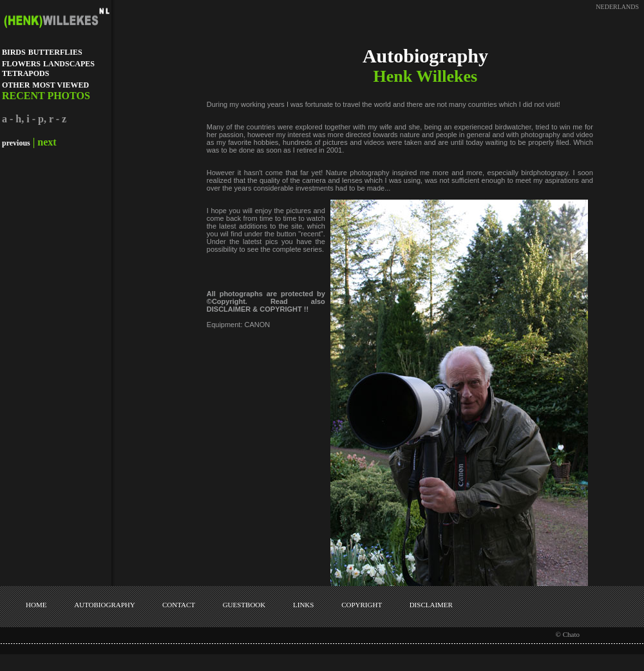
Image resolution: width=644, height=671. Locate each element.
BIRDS (14, 52)
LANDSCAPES (69, 64)
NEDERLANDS (617, 7)
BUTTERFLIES (55, 52)
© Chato (568, 634)
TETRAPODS (25, 73)
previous (16, 143)
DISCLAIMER (431, 605)
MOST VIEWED (61, 85)
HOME (36, 605)
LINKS (303, 605)
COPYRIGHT (362, 605)
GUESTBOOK (244, 605)
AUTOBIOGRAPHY (104, 605)
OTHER (16, 85)
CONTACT (179, 605)
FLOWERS (21, 64)
